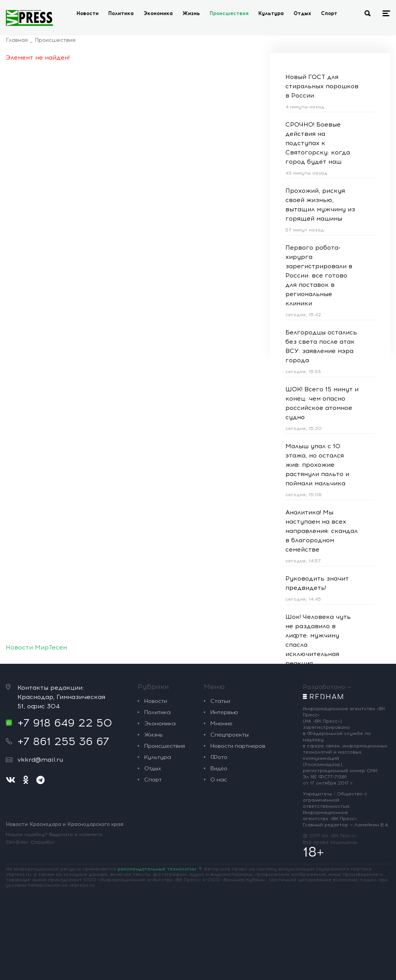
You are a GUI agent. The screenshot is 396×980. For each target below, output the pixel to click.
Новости (88, 13)
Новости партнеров (238, 746)
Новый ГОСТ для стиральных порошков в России (322, 86)
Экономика (158, 13)
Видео (219, 768)
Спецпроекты (230, 735)
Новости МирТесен (36, 647)
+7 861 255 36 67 (63, 741)
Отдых (302, 13)
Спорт (329, 13)
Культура (271, 13)
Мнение (221, 724)
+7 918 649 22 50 (65, 723)
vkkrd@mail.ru (40, 760)
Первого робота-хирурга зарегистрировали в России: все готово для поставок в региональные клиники (319, 275)
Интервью (224, 712)
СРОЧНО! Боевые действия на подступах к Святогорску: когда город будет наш (318, 143)
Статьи (220, 701)
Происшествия (229, 13)
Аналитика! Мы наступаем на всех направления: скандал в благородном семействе (322, 531)
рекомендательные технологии (157, 869)
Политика (121, 13)
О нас (219, 780)
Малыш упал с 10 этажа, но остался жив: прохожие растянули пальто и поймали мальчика (317, 465)
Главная (17, 40)
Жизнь (191, 13)
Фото (219, 757)
